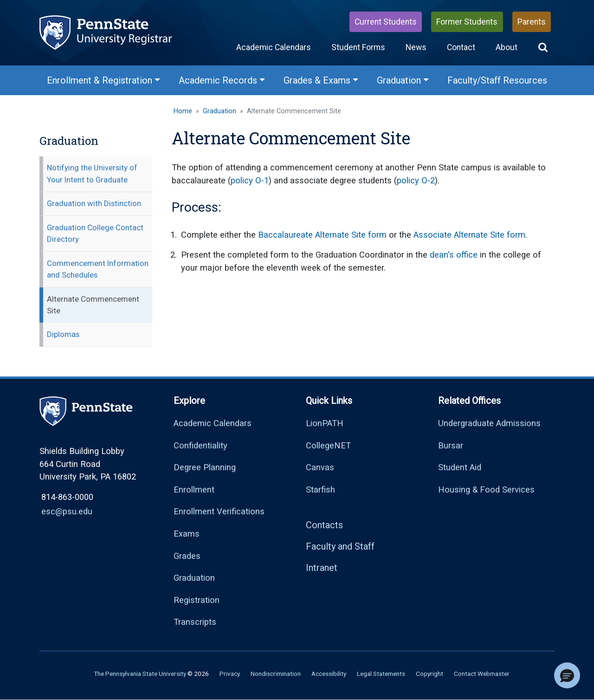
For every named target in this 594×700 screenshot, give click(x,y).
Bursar (451, 445)
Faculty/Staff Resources (497, 80)
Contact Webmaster (482, 674)
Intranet (322, 568)
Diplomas (63, 334)
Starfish (320, 489)
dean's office (454, 255)
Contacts (324, 525)
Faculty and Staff (340, 546)
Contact (461, 47)
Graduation (220, 111)
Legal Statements (381, 674)
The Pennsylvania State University (140, 674)
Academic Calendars (274, 47)
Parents (532, 22)
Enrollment (194, 489)
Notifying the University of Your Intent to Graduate (92, 173)
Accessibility (329, 674)
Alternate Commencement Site (93, 305)
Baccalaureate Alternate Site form (322, 235)
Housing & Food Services (486, 489)
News (416, 47)
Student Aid (460, 467)
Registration (197, 600)
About (507, 47)
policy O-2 (416, 180)
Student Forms (358, 47)
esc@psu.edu (67, 511)
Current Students (386, 22)
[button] (543, 47)
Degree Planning (205, 467)
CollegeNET (328, 445)
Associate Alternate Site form (469, 235)
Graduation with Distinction (94, 203)
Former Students (467, 22)
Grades (187, 556)
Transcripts (195, 622)
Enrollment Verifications (219, 511)
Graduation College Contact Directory (95, 233)
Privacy (230, 674)
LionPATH (325, 423)
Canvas (320, 467)
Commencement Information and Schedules (98, 269)
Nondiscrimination (276, 674)
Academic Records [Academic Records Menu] (218, 80)
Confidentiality (200, 445)
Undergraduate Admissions (489, 423)
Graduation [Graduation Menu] (399, 80)
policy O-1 (250, 180)
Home (183, 111)
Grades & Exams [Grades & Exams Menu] (317, 80)
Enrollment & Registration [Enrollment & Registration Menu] (100, 80)
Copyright (429, 674)
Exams (187, 534)
